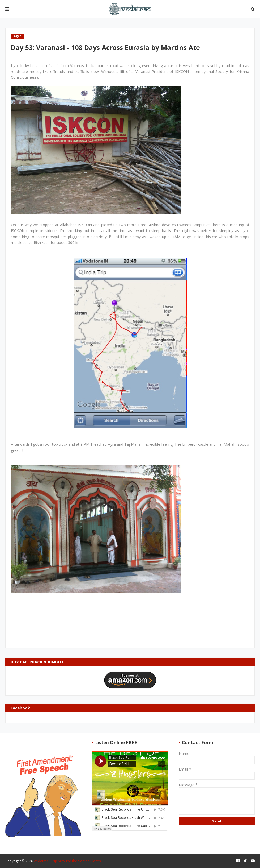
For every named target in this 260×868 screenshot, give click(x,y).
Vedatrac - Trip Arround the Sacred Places (67, 861)
